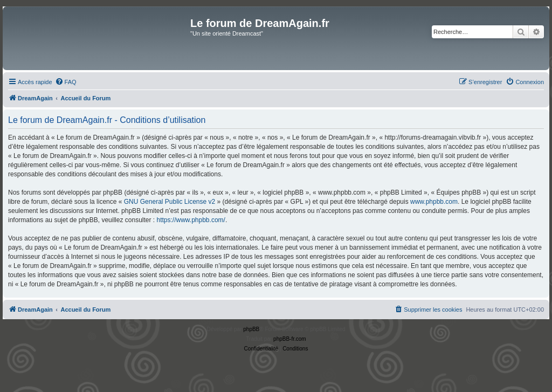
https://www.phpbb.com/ (191, 220)
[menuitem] (66, 82)
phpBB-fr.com (290, 339)
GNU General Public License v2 (170, 202)
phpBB (251, 329)
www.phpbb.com (434, 202)
